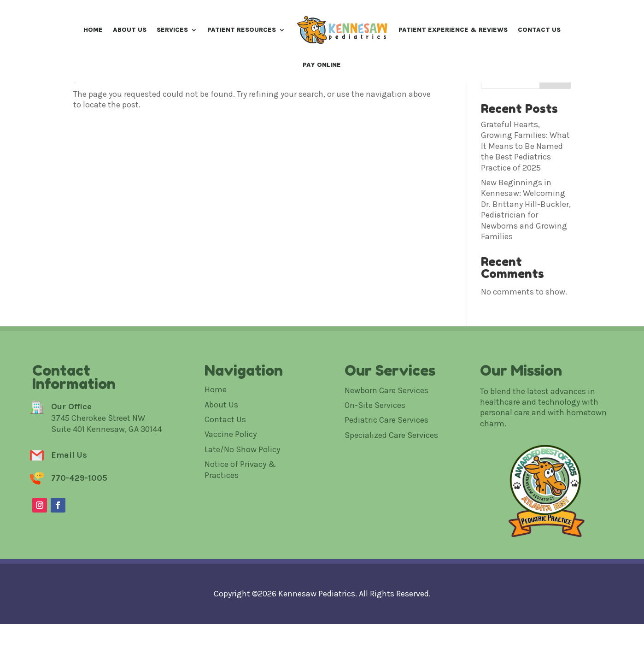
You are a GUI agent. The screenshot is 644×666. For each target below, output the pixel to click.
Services (172, 30)
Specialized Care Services (391, 501)
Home (93, 30)
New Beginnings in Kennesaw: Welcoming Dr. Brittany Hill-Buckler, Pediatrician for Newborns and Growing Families (526, 275)
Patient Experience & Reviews (453, 30)
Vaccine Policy (231, 500)
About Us (130, 30)
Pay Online (322, 65)
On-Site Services (375, 471)
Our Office (71, 472)
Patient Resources (242, 30)
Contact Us (539, 30)
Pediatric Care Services (386, 485)
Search (555, 145)
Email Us (69, 520)
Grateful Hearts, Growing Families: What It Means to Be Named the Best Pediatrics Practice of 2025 (525, 212)
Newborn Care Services (386, 455)
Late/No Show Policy (242, 515)
